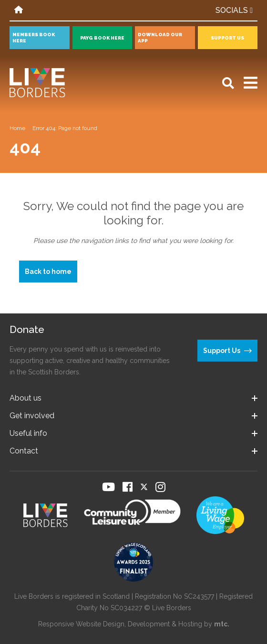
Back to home (48, 272)
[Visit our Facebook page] (128, 487)
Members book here (34, 38)
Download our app (160, 38)
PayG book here (102, 38)
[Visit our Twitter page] (144, 487)
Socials (234, 10)
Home (17, 128)
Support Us (227, 38)
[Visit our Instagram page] (160, 487)
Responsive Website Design (81, 624)
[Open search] (228, 83)
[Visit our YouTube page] (108, 487)
